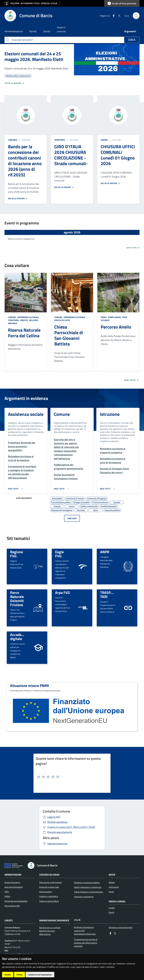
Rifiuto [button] (20, 975)
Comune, (12, 317)
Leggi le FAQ (54, 817)
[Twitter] (118, 15)
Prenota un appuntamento (121, 927)
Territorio (60, 140)
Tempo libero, (115, 317)
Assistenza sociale (26, 414)
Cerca (132, 40)
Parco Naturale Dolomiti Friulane (17, 599)
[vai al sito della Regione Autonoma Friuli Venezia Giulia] (32, 3)
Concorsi (13, 140)
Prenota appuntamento (60, 832)
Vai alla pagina (18, 198)
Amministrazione (13, 874)
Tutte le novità (14, 83)
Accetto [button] (8, 975)
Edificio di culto (62, 320)
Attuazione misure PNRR (30, 686)
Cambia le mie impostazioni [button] (40, 975)
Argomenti (130, 31)
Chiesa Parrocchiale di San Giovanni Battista (69, 335)
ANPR (105, 552)
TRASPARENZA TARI (112, 595)
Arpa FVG (63, 592)
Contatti (9, 920)
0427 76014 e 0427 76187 (71, 827)
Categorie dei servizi (49, 874)
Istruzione (110, 414)
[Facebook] (112, 15)
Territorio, (14, 320)
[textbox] (71, 777)
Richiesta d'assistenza (84, 927)
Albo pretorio (45, 934)
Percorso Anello (116, 327)
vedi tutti (72, 518)
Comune (62, 414)
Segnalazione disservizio (85, 934)
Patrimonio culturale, (28, 317)
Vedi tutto (133, 248)
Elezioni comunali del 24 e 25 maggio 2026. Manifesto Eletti (34, 56)
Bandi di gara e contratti (50, 928)
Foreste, (24, 320)
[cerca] (136, 16)
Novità (112, 874)
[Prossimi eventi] (137, 232)
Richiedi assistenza (57, 822)
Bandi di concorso (47, 931)
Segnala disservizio (57, 844)
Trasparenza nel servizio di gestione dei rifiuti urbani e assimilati (86, 943)
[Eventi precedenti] (7, 232)
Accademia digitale (19, 637)
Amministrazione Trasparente (54, 920)
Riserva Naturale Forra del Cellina (24, 333)
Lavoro (104, 140)
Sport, (104, 317)
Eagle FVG (59, 554)
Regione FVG (17, 554)
